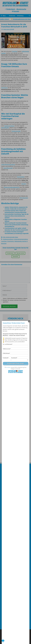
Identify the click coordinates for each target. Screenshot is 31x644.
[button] (3, 641)
